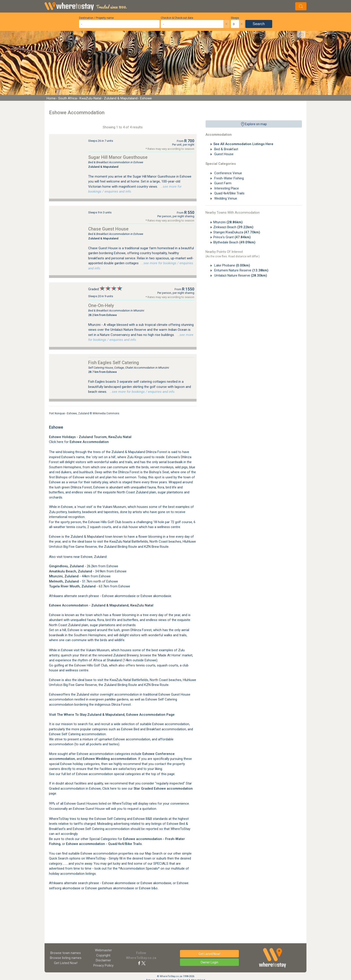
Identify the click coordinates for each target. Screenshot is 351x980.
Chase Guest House (108, 229)
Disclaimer (103, 960)
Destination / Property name (96, 18)
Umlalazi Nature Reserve (240, 275)
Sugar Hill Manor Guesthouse (118, 157)
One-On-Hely (101, 305)
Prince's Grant (232, 237)
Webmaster (103, 950)
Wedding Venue (225, 198)
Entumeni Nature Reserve (241, 270)
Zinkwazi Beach (233, 227)
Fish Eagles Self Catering (114, 363)
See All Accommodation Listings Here (243, 144)
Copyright (103, 955)
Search (259, 24)
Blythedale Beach (234, 242)
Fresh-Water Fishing (229, 178)
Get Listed (66, 963)
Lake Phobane (232, 265)
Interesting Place (226, 188)
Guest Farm (222, 183)
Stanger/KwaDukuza (237, 232)
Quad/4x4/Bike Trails (229, 193)
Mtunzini (228, 222)
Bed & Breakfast (226, 149)
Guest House (223, 154)
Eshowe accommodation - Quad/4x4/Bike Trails (104, 844)
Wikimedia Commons (106, 413)
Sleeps (235, 18)
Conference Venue (228, 173)
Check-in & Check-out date (177, 18)
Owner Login (209, 962)
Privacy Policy (103, 965)
